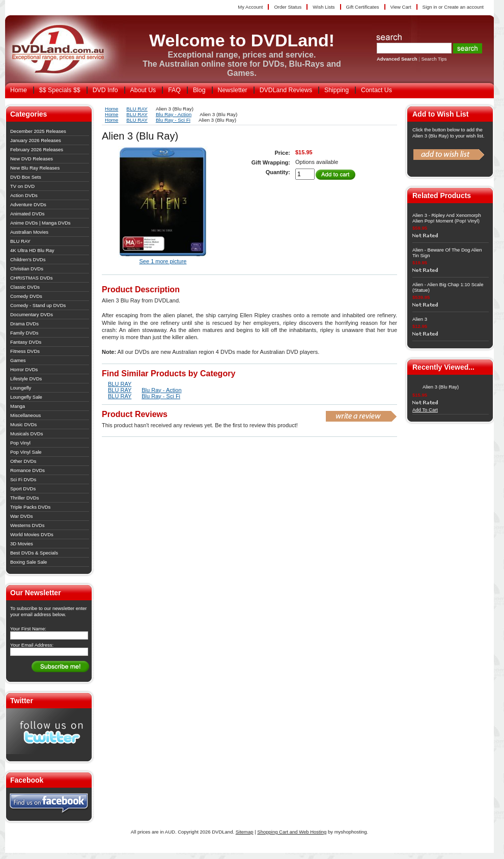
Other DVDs (23, 461)
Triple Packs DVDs (30, 507)
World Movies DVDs (32, 534)
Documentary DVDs (32, 314)
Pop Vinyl (20, 443)
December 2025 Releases (38, 131)
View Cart (401, 7)
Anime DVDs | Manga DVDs (40, 223)
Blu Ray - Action (174, 114)
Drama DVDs (24, 324)
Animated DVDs (27, 214)
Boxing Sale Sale (29, 562)
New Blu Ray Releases (35, 168)
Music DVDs (23, 424)
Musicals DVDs (26, 434)
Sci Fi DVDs (23, 479)
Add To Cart (425, 410)
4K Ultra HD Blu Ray (32, 250)
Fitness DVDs (25, 351)
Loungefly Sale (26, 397)
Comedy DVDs (26, 296)
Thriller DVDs (24, 498)
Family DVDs (24, 333)
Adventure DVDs (28, 204)
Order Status (288, 7)
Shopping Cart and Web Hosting (292, 832)
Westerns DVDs (27, 525)
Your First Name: (28, 629)
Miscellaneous (25, 415)
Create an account (464, 7)
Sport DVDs (23, 489)
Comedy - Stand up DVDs (38, 305)
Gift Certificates (363, 7)
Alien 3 (420, 319)
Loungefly (21, 388)
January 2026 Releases (36, 140)
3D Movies (22, 544)
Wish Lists (324, 7)
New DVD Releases (32, 159)
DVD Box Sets (26, 177)
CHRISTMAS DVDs (31, 278)
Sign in (430, 7)
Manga (18, 406)
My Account (250, 7)
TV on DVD (22, 186)
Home (111, 109)
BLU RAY (20, 241)
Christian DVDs (27, 269)
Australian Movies (29, 232)
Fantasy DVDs (26, 342)
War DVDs (22, 516)
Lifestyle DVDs (26, 379)
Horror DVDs (24, 369)
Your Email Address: (32, 645)
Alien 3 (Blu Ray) (441, 387)
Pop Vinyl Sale (26, 452)
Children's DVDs (28, 259)
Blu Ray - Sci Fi (173, 120)
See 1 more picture (163, 261)
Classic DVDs (25, 287)
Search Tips (434, 59)
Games (18, 360)
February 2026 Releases (37, 149)
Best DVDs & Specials (34, 553)
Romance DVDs (27, 470)
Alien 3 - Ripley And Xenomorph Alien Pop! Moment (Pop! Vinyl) (447, 218)
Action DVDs (24, 195)
